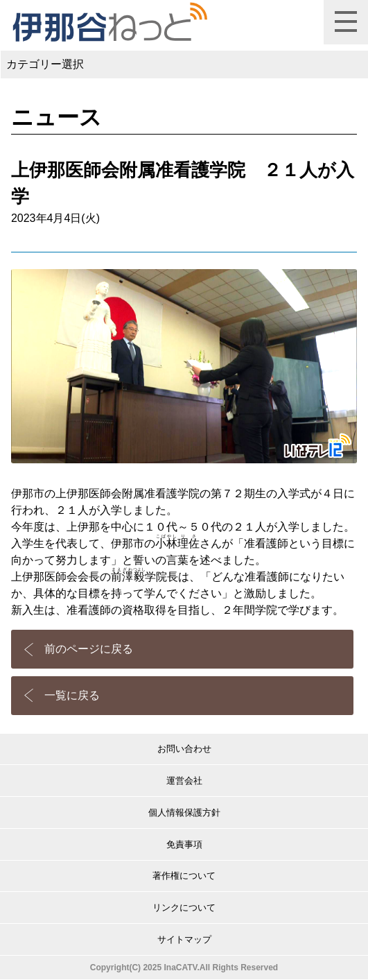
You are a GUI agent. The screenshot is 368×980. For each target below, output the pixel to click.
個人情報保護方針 (184, 813)
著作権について (184, 876)
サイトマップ (184, 939)
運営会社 (184, 781)
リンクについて (184, 908)
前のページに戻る (89, 649)
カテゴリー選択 (45, 64)
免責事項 (184, 844)
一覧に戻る (72, 695)
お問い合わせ (184, 749)
